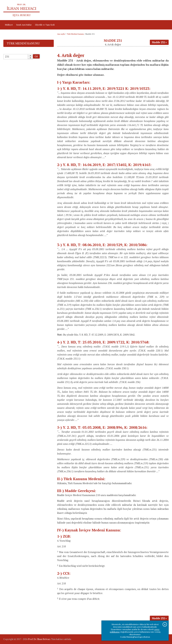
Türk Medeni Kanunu (75, 34)
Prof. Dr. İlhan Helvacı (39, 639)
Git (36, 56)
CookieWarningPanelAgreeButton (135, 637)
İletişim (164, 10)
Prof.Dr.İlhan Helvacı (148, 10)
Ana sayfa (131, 10)
